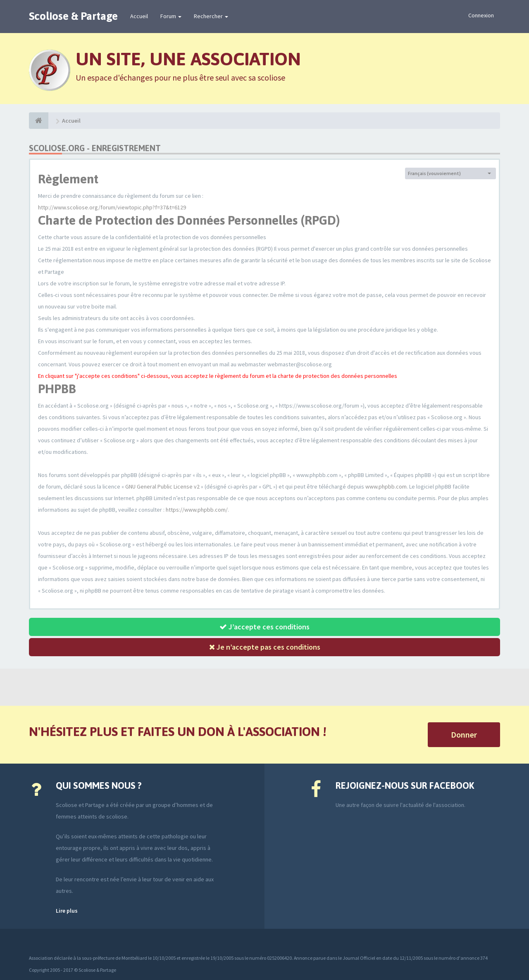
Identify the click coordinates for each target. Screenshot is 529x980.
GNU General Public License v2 (162, 486)
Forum (171, 16)
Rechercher (211, 16)
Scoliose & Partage (73, 16)
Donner (464, 734)
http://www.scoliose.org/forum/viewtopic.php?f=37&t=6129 (112, 207)
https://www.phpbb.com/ (197, 510)
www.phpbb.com (386, 486)
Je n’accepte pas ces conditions (265, 647)
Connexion (481, 15)
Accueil (139, 16)
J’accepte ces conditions (264, 627)
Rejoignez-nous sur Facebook (405, 785)
